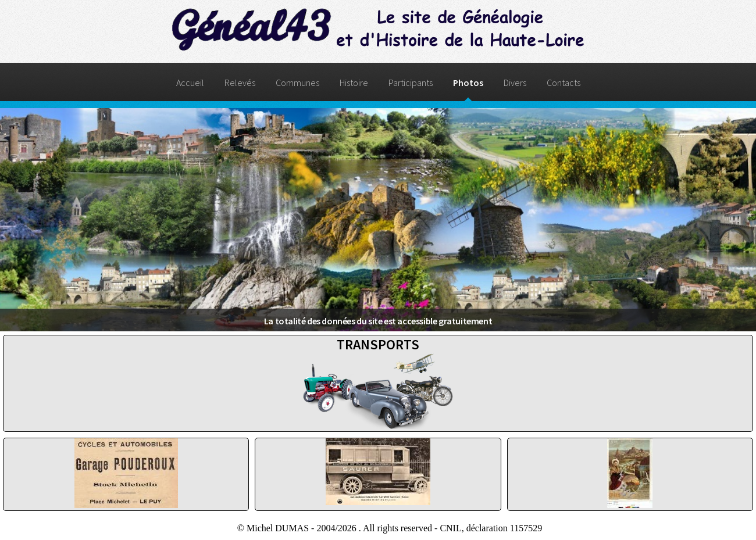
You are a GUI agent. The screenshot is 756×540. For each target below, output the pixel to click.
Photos (468, 83)
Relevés (240, 83)
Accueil (190, 83)
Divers (515, 83)
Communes (297, 83)
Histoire (354, 83)
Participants (411, 83)
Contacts (564, 83)
